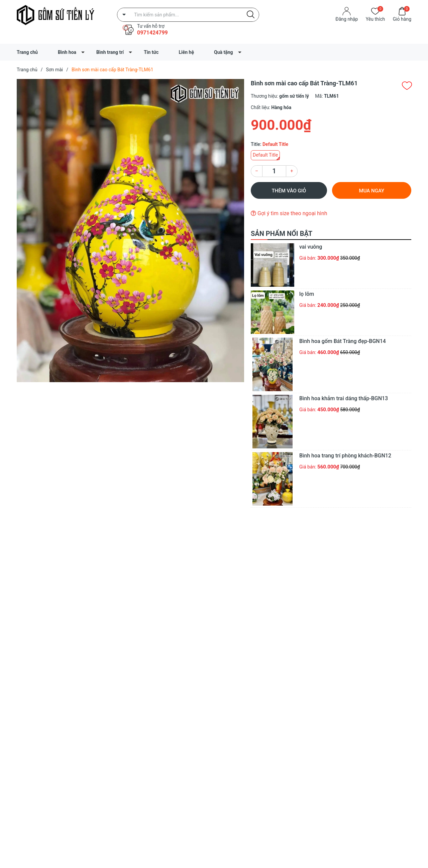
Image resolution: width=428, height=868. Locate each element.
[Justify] (251, 15)
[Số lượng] (274, 171)
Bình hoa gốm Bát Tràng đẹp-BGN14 (343, 341)
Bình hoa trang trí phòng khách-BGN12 (345, 456)
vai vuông (311, 247)
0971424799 (152, 33)
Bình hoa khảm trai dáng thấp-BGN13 (344, 398)
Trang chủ (27, 52)
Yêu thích (375, 19)
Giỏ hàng (402, 19)
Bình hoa (67, 52)
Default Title (265, 155)
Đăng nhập (347, 19)
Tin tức (151, 52)
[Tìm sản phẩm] (188, 15)
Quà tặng (224, 52)
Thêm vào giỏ (289, 191)
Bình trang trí (110, 52)
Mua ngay (372, 191)
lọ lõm (307, 294)
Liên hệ (186, 52)
